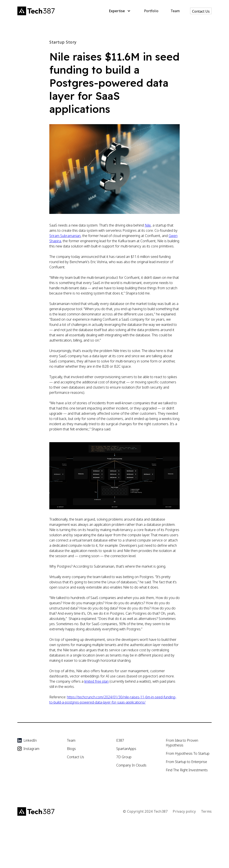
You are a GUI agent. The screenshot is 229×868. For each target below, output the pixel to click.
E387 (120, 740)
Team (175, 11)
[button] (119, 11)
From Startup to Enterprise (186, 762)
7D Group (124, 757)
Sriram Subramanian (65, 236)
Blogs (71, 749)
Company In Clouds (131, 765)
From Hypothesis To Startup (188, 753)
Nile (148, 225)
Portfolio (151, 11)
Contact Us (201, 11)
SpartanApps (126, 749)
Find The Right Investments (187, 770)
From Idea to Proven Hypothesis (182, 743)
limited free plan (96, 681)
